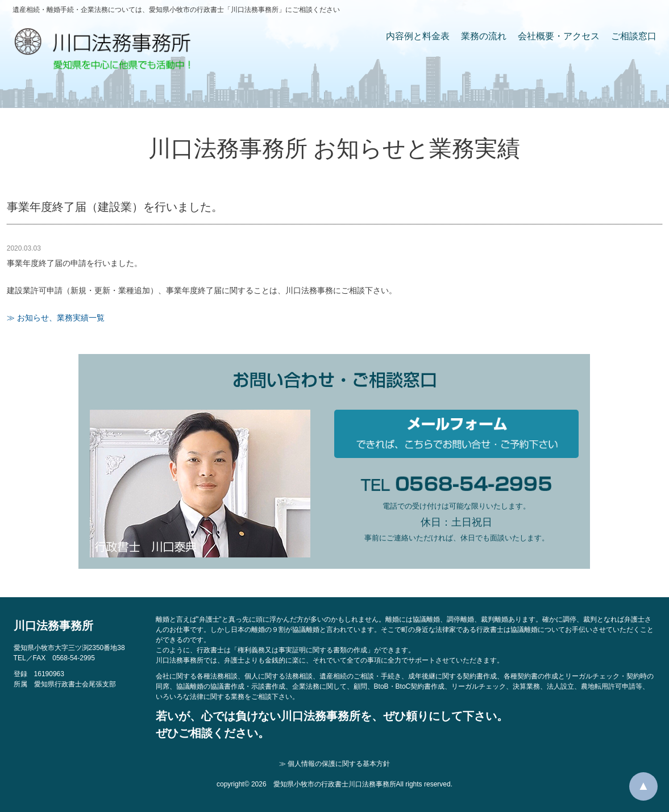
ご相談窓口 (634, 36)
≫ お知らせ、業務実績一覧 (56, 318)
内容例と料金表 (418, 36)
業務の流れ (484, 36)
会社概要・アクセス (559, 36)
